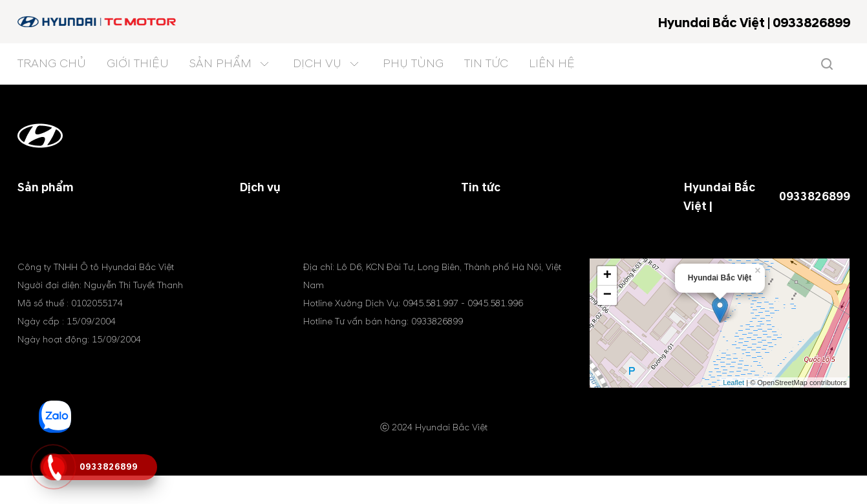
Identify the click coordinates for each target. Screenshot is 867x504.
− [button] (607, 324)
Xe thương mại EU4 (63, 248)
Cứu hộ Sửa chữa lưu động (302, 233)
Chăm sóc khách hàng (291, 248)
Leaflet (733, 410)
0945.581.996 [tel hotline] (495, 332)
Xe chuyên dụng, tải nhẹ (75, 217)
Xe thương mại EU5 (63, 233)
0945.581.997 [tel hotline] (431, 332)
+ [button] (607, 304)
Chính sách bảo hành (288, 217)
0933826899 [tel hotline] (815, 197)
